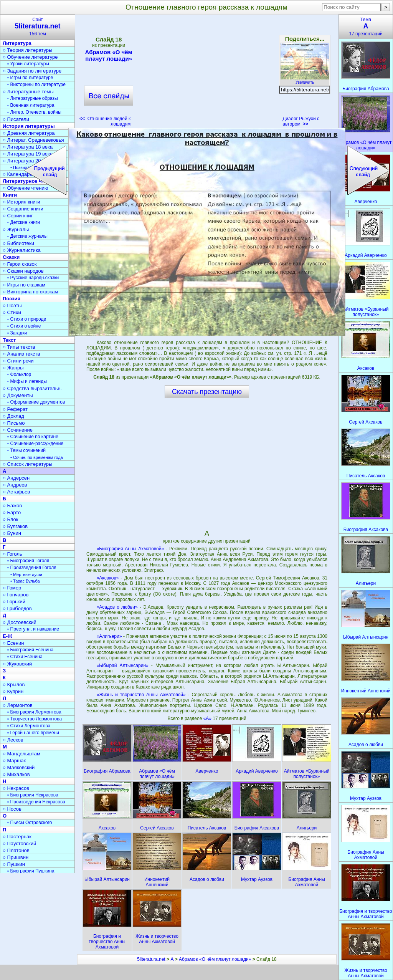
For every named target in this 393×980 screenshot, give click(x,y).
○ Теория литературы (27, 50)
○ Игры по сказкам (24, 285)
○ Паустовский (19, 843)
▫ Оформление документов (36, 402)
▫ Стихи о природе (27, 319)
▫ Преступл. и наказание (33, 629)
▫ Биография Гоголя (28, 561)
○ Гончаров (16, 595)
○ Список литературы (27, 464)
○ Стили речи (18, 361)
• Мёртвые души (26, 574)
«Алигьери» (109, 636)
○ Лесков (13, 740)
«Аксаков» (108, 578)
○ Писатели (16, 119)
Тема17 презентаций (366, 27)
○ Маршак (14, 761)
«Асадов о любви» (117, 607)
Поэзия (12, 299)
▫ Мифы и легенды (27, 381)
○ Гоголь (12, 554)
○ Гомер (12, 588)
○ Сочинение (18, 430)
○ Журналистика (22, 250)
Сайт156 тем (38, 27)
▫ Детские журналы (27, 236)
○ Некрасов (16, 788)
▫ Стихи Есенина (25, 657)
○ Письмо (14, 423)
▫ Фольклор (19, 374)
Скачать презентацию (207, 392)
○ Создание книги (23, 209)
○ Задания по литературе (32, 71)
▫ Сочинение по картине (33, 437)
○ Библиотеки (18, 243)
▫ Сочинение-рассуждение (35, 444)
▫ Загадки (17, 333)
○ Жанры (13, 368)
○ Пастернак (17, 837)
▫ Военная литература (31, 105)
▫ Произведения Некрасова (36, 802)
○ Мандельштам (21, 754)
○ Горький (14, 602)
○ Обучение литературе (30, 57)
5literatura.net (151, 959)
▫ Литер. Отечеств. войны (34, 112)
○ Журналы (16, 229)
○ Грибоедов (17, 608)
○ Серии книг (18, 216)
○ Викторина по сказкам (30, 292)
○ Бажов (12, 506)
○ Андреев (15, 485)
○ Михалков (16, 774)
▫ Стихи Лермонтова (29, 726)
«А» (208, 718)
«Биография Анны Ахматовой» (130, 549)
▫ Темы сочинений (26, 450)
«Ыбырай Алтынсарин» (123, 665)
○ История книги (21, 202)
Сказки (11, 257)
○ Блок (11, 519)
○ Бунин (12, 533)
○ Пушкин (14, 864)
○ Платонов (16, 850)
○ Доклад (13, 416)
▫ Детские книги (24, 222)
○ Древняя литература (29, 133)
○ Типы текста (19, 347)
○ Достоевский (20, 622)
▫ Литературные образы (33, 98)
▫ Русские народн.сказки (33, 278)
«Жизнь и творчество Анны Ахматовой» (141, 695)
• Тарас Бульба (25, 581)
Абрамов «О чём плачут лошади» (109, 55)
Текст (9, 340)
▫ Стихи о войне (24, 326)
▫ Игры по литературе (30, 78)
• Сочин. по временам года (37, 457)
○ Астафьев (16, 492)
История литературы (29, 126)
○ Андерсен (16, 478)
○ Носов (12, 809)
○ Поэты (12, 305)
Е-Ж (7, 636)
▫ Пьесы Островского (30, 823)
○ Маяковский (19, 767)
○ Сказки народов (23, 271)
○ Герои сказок (20, 264)
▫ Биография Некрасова (33, 795)
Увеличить (305, 80)
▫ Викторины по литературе (36, 84)
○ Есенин (13, 643)
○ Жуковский (17, 664)
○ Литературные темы (28, 92)
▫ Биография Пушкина (31, 871)
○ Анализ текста (21, 354)
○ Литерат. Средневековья (33, 140)
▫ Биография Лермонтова (34, 712)
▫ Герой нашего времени (33, 733)
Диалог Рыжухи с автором (301, 121)
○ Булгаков (15, 526)
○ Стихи (12, 312)
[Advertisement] (206, 73)
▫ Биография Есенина (30, 650)
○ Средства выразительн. (32, 388)
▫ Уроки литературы (28, 64)
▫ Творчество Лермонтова (35, 719)
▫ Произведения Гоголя (32, 568)
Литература (17, 43)
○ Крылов (14, 685)
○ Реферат (15, 409)
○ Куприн (13, 691)
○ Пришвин (16, 857)
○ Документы (18, 395)
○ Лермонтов (18, 705)
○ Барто (12, 512)
